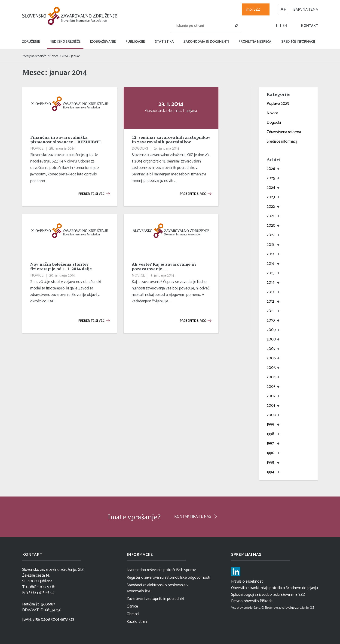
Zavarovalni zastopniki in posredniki (155, 599)
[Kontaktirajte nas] (196, 516)
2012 (270, 301)
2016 (271, 264)
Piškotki (266, 601)
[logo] (71, 16)
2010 (271, 320)
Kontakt (310, 26)
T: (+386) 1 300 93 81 (39, 587)
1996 (270, 453)
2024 (271, 188)
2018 (271, 245)
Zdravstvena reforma (284, 132)
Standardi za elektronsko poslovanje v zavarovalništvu (158, 588)
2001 (271, 406)
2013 (270, 292)
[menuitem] (277, 26)
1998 (270, 434)
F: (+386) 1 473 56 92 (38, 593)
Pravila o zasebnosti (247, 581)
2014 (271, 283)
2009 (271, 330)
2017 (270, 254)
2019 (271, 235)
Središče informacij (282, 141)
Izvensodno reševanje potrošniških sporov (161, 570)
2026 (271, 169)
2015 (271, 273)
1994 (270, 472)
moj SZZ (253, 9)
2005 (271, 368)
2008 (271, 339)
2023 (271, 197)
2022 (271, 207)
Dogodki (274, 123)
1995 (270, 463)
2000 (271, 415)
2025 (271, 178)
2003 (271, 387)
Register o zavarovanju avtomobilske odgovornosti (168, 578)
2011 (270, 311)
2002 (271, 396)
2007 (271, 349)
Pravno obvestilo (245, 601)
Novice (273, 113)
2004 (271, 377)
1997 (270, 443)
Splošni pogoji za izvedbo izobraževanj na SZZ (268, 595)
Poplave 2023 (278, 104)
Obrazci (133, 614)
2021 (270, 216)
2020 (271, 226)
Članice (132, 606)
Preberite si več (91, 194)
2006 (271, 358)
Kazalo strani (137, 622)
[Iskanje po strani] (206, 26)
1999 (270, 424)
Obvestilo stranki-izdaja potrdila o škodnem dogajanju (274, 588)
